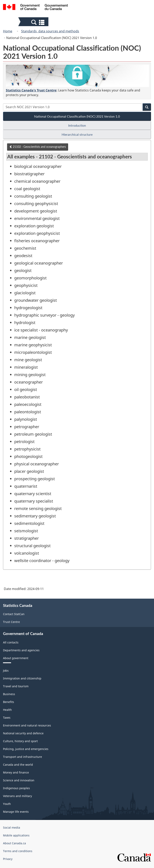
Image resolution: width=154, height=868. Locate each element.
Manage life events (16, 812)
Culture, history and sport (20, 741)
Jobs (6, 670)
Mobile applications (16, 835)
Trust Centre (11, 622)
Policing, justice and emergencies (26, 749)
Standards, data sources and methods (50, 31)
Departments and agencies (21, 650)
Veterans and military (17, 796)
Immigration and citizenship (22, 678)
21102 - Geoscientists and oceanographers (38, 147)
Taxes (7, 718)
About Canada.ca (14, 843)
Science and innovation (19, 780)
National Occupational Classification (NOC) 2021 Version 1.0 (77, 116)
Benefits (9, 702)
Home (8, 31)
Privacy (8, 859)
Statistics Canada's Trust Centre (31, 90)
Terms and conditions (18, 851)
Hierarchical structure (77, 134)
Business (9, 694)
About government (16, 658)
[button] (34, 22)
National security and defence (23, 733)
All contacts (11, 642)
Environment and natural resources (27, 725)
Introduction (77, 125)
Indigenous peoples (16, 788)
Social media (12, 827)
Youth (7, 804)
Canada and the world (18, 765)
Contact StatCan (14, 614)
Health (7, 710)
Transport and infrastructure (22, 757)
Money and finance (16, 772)
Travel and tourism (16, 686)
